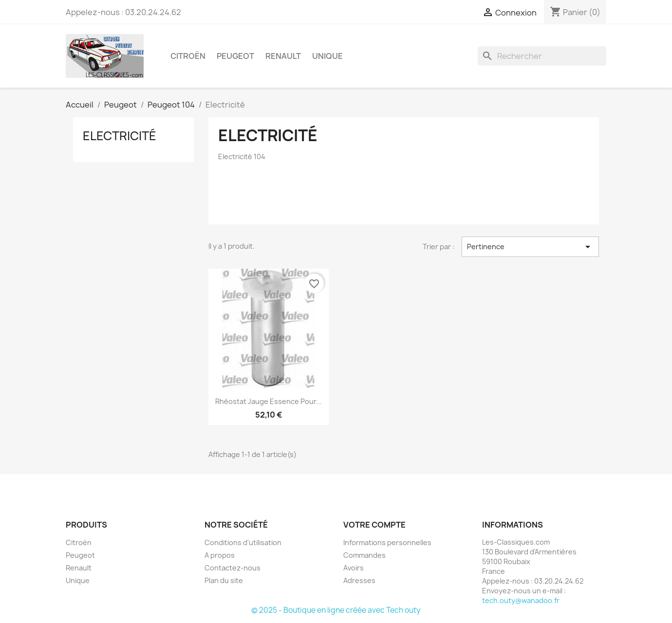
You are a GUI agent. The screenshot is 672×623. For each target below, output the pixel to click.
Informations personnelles (387, 542)
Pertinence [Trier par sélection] (530, 247)
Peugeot (235, 56)
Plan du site (224, 580)
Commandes (364, 555)
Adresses (359, 580)
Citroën (188, 56)
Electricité (120, 136)
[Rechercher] (542, 56)
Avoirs (354, 568)
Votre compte (374, 525)
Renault (283, 56)
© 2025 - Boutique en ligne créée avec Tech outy (336, 610)
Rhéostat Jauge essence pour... (269, 401)
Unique (327, 56)
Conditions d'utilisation (243, 542)
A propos (220, 555)
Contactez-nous (233, 568)
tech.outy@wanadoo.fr (521, 600)
